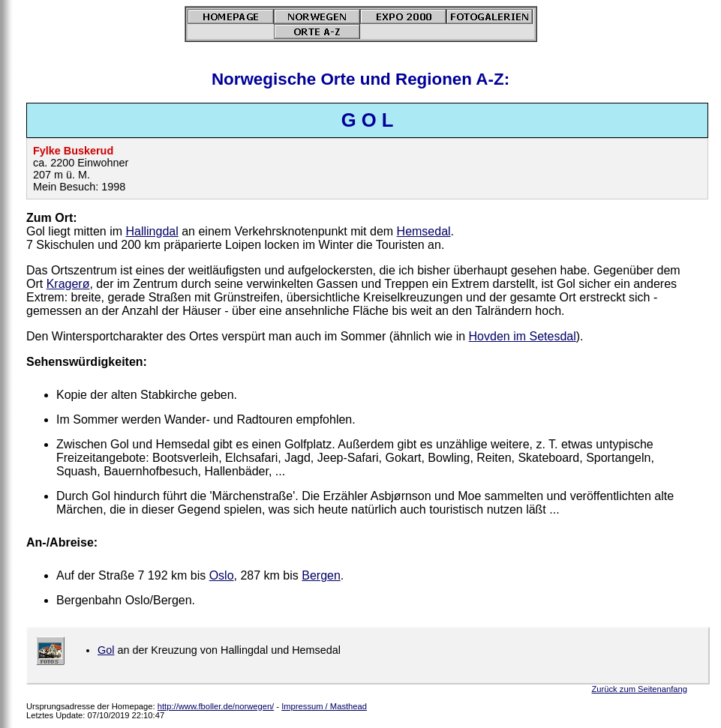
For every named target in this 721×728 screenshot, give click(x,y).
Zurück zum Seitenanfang (640, 689)
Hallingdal (152, 231)
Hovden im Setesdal (523, 336)
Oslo (222, 575)
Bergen (321, 575)
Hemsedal (424, 231)
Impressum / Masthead (324, 706)
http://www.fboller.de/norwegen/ (216, 706)
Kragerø (68, 284)
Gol (106, 650)
